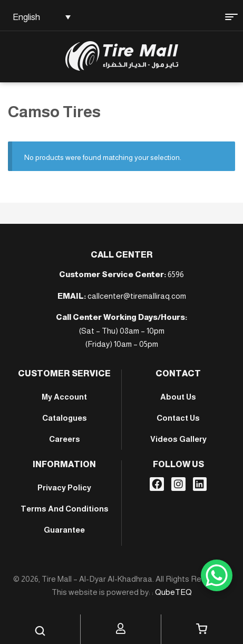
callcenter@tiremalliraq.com (137, 296)
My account (64, 397)
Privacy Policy (64, 487)
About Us (178, 397)
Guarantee (64, 530)
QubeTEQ (173, 592)
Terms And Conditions (65, 509)
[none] (40, 17)
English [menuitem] (26, 17)
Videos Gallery (178, 439)
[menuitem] (40, 17)
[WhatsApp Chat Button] (217, 575)
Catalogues (65, 418)
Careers (65, 439)
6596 (176, 274)
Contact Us (178, 418)
